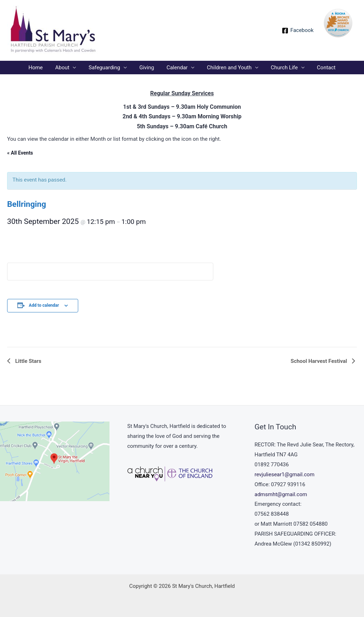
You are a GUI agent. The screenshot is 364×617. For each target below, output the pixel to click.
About (67, 68)
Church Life (280, 68)
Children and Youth (226, 68)
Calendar (176, 68)
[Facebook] (298, 31)
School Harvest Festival (319, 361)
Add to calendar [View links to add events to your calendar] (44, 305)
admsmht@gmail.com (281, 494)
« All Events (20, 153)
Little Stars (28, 361)
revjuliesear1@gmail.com (285, 474)
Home (42, 68)
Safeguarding (107, 68)
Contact (320, 68)
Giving (147, 68)
